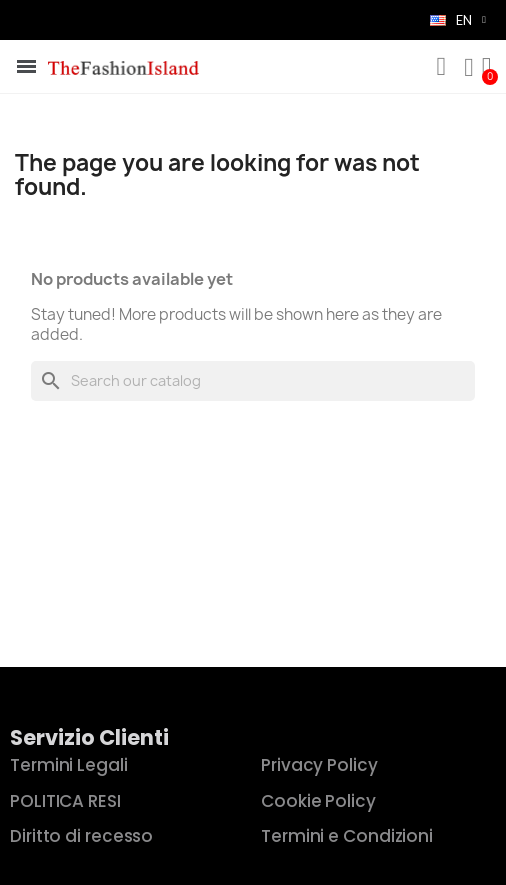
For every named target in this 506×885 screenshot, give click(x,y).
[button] (441, 67)
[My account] (469, 68)
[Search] (253, 381)
